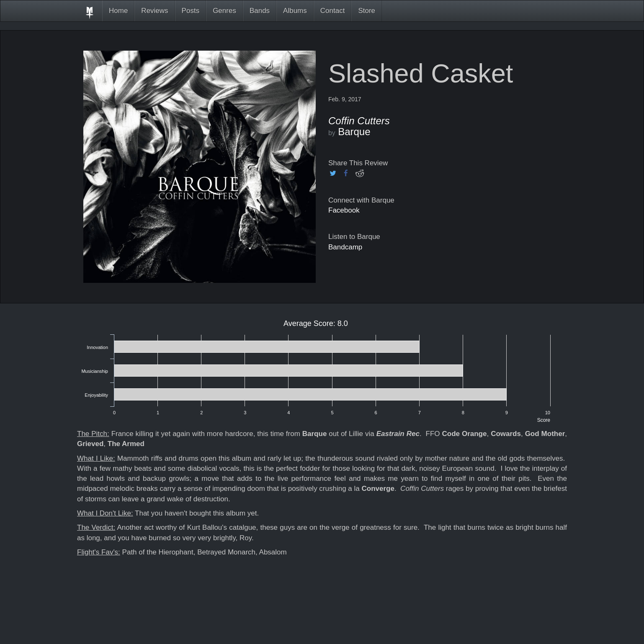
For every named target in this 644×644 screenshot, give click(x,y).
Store (367, 11)
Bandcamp (345, 247)
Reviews (155, 11)
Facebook (344, 210)
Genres (224, 11)
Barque (354, 132)
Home (118, 11)
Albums (295, 11)
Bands (260, 11)
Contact (333, 11)
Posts (191, 11)
